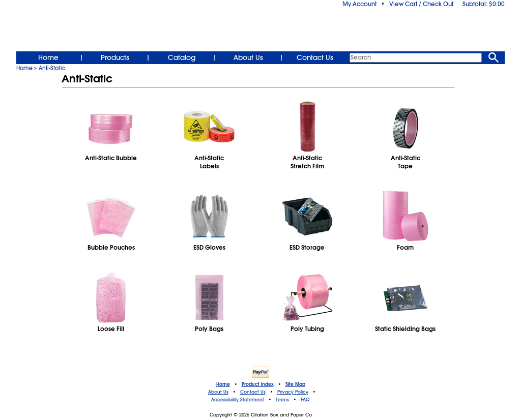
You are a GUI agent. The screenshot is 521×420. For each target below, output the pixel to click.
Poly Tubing (307, 329)
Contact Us (315, 57)
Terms (282, 400)
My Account (359, 4)
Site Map (295, 384)
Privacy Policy (293, 392)
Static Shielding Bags (405, 329)
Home (48, 57)
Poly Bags (209, 329)
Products (115, 57)
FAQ (305, 400)
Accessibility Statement (238, 400)
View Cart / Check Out (421, 4)
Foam (405, 248)
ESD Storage (307, 248)
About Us (248, 57)
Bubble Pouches (111, 248)
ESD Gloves (209, 248)
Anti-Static (52, 68)
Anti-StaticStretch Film (307, 162)
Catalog (182, 57)
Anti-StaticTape (406, 162)
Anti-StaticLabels (209, 162)
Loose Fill (111, 329)
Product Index (258, 384)
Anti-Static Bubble (111, 158)
